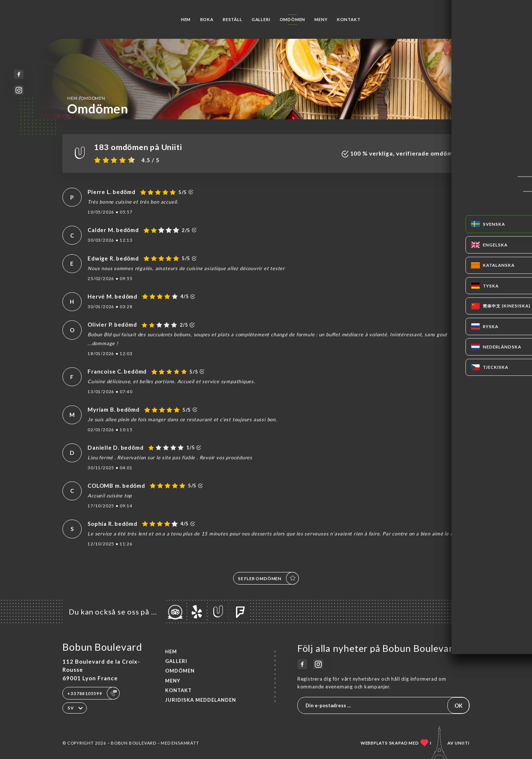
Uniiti (462, 743)
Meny (321, 19)
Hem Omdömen (86, 98)
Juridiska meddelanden (201, 700)
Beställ (233, 19)
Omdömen (293, 19)
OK (458, 705)
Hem (186, 19)
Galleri (261, 19)
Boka (207, 19)
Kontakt (349, 19)
